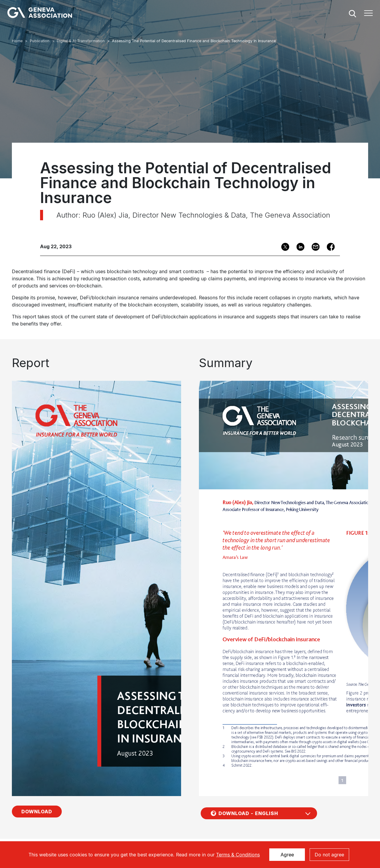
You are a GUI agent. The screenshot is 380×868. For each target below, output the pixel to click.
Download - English (248, 755)
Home (17, 41)
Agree (287, 855)
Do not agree (329, 855)
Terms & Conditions (238, 855)
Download (37, 753)
